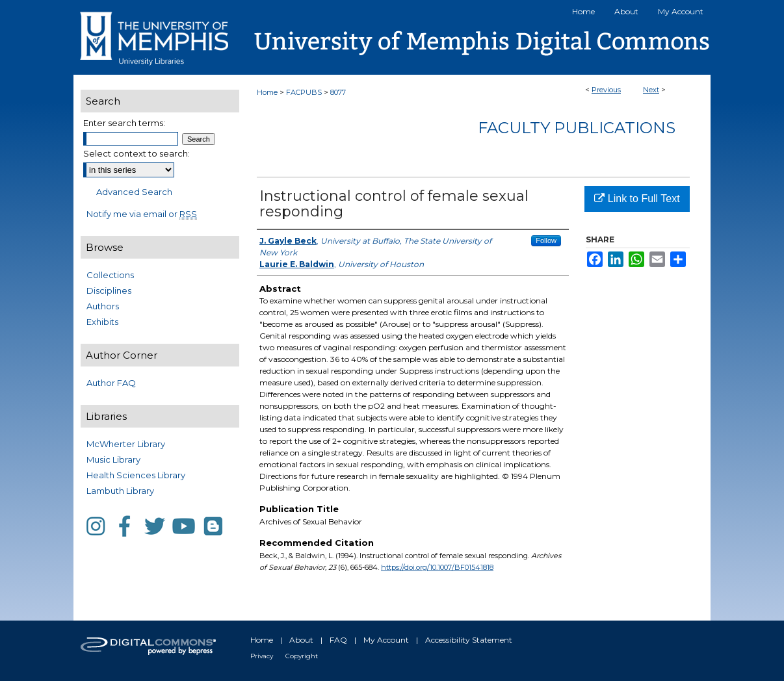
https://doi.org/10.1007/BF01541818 (437, 567)
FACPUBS (304, 92)
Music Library (113, 459)
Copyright (302, 656)
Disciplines (109, 290)
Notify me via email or (142, 214)
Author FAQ (111, 383)
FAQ (338, 640)
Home (267, 92)
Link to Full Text (637, 199)
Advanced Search (134, 192)
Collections (110, 275)
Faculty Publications (577, 128)
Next (651, 90)
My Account (386, 640)
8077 (338, 92)
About (301, 640)
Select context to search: (137, 153)
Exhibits (102, 322)
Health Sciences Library (136, 475)
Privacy (262, 656)
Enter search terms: (124, 123)
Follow (546, 240)
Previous (606, 90)
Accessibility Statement (469, 640)
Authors (103, 306)
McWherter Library (126, 444)
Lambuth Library (120, 491)
